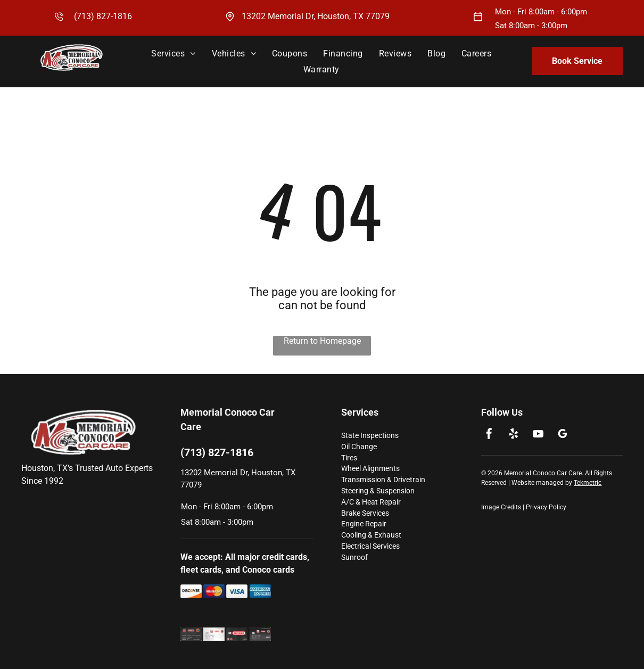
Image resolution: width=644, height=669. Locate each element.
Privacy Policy (546, 507)
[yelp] (514, 435)
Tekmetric (588, 483)
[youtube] (538, 435)
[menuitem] (173, 53)
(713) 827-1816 (103, 16)
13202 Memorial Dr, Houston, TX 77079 (316, 16)
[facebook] (489, 435)
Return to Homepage (322, 341)
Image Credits (501, 507)
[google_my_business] (563, 435)
